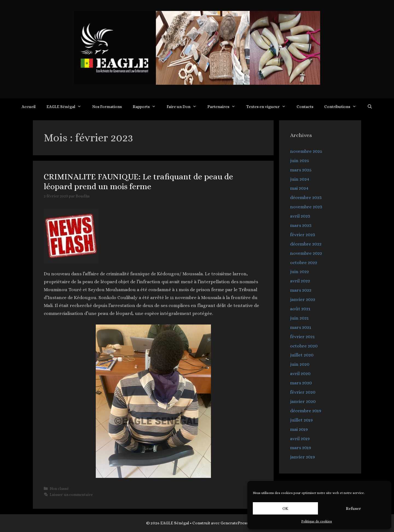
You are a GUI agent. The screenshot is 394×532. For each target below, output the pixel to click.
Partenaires (224, 107)
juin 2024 (300, 179)
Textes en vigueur (269, 107)
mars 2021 (301, 327)
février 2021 (302, 337)
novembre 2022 (306, 253)
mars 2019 (301, 448)
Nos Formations (107, 107)
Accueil (29, 107)
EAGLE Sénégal (67, 107)
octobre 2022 (304, 263)
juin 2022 (299, 272)
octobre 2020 (304, 346)
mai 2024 (299, 188)
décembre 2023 (306, 198)
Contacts (305, 107)
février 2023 (303, 235)
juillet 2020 (302, 355)
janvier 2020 (303, 401)
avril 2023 (300, 216)
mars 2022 (301, 290)
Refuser (353, 508)
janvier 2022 (303, 299)
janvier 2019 (302, 457)
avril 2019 (300, 439)
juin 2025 (300, 161)
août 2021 (300, 309)
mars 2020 (301, 383)
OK (285, 508)
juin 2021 (299, 318)
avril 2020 (300, 374)
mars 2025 (301, 170)
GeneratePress (234, 523)
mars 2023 (301, 225)
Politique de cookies (317, 521)
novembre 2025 (306, 151)
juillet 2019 (301, 420)
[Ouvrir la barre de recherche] (370, 107)
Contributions (343, 107)
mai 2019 (299, 429)
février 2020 (303, 392)
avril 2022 (300, 281)
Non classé (59, 489)
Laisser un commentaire (71, 495)
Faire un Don (184, 107)
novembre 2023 (306, 207)
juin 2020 (300, 364)
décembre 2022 (306, 244)
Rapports (147, 107)
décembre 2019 (306, 411)
